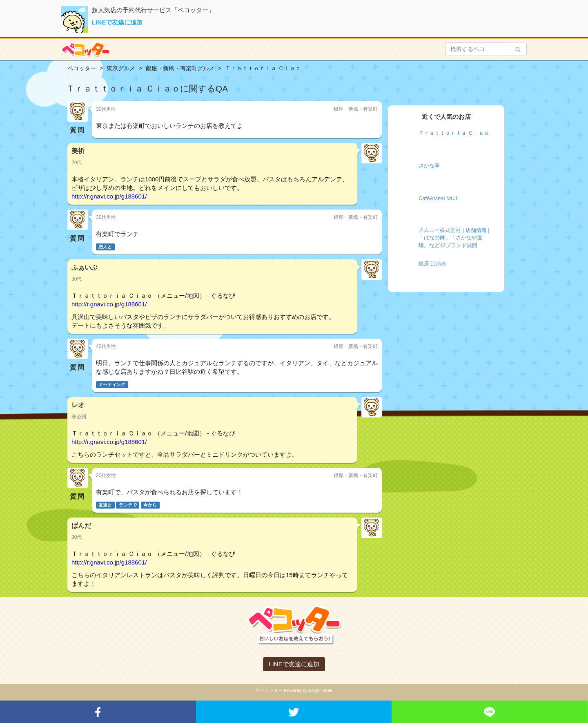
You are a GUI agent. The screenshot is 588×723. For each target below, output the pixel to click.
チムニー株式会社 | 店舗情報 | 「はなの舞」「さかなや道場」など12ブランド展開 (454, 238)
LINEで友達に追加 (117, 22)
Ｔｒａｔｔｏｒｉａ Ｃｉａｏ (454, 133)
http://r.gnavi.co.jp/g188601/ (109, 196)
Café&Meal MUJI (439, 198)
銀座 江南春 (433, 264)
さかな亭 (429, 166)
